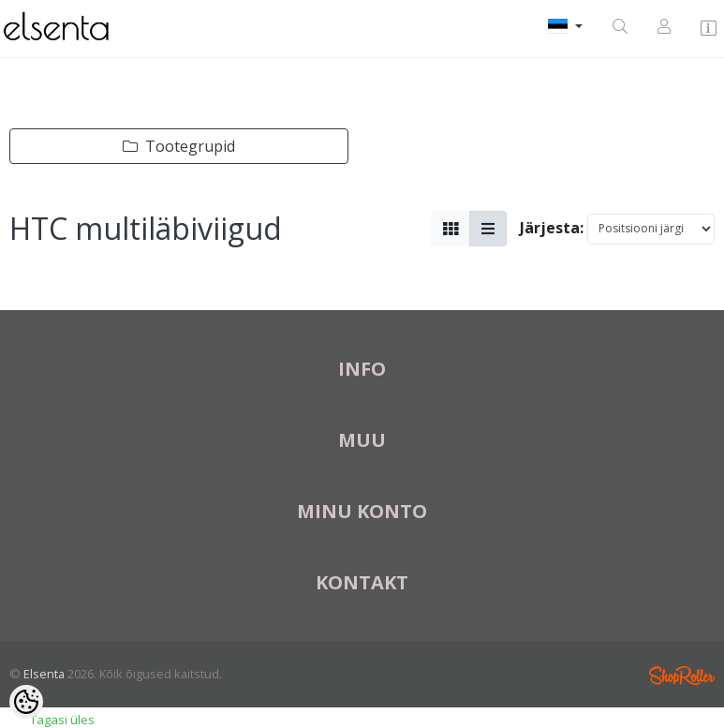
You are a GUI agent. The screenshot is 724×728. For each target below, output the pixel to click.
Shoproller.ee (682, 676)
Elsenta (44, 674)
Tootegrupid (179, 146)
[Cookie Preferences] (26, 702)
